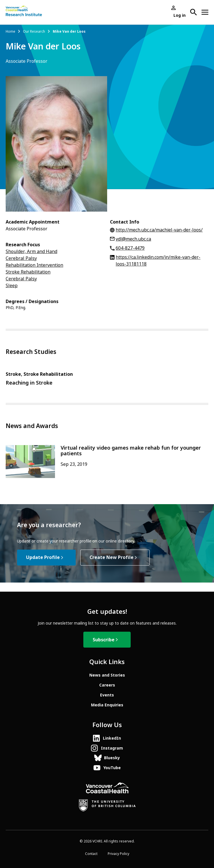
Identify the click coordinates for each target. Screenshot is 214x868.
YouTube (112, 768)
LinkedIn (112, 738)
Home (10, 32)
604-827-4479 (130, 248)
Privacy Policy (118, 854)
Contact (91, 854)
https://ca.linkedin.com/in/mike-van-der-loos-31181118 (158, 261)
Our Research (34, 32)
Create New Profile (112, 557)
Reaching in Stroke (29, 383)
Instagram (112, 748)
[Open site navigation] (205, 12)
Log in (180, 15)
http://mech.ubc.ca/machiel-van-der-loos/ (159, 230)
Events (107, 695)
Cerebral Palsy (21, 258)
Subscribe (104, 640)
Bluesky (112, 758)
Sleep (12, 286)
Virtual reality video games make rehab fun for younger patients (131, 451)
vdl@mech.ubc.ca (133, 239)
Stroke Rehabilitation (28, 272)
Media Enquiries (107, 705)
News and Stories (107, 675)
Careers (107, 685)
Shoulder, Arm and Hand (31, 252)
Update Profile (43, 557)
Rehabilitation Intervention (34, 265)
